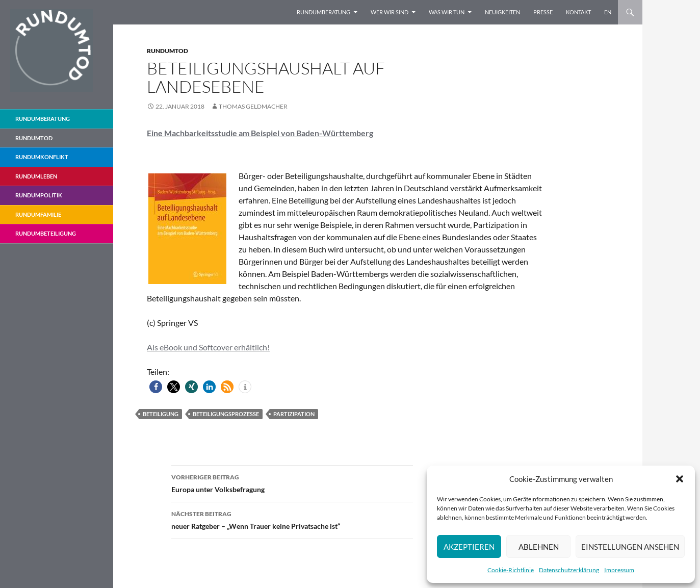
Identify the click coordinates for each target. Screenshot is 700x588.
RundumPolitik (39, 195)
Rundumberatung (323, 12)
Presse (543, 12)
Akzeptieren (469, 547)
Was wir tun (447, 12)
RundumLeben (36, 176)
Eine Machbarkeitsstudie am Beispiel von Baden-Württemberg (260, 133)
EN (608, 12)
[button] (680, 479)
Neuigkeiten (502, 12)
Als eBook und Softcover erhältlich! (208, 347)
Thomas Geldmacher (253, 106)
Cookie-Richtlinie (511, 570)
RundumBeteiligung (46, 233)
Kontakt (578, 12)
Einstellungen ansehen (630, 547)
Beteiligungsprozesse (226, 414)
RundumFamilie (38, 214)
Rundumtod (167, 51)
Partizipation (294, 414)
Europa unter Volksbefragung (292, 482)
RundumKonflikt (42, 157)
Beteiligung (161, 414)
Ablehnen (539, 547)
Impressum (619, 570)
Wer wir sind (390, 12)
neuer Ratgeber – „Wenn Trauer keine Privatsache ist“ (292, 519)
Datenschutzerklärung (569, 570)
